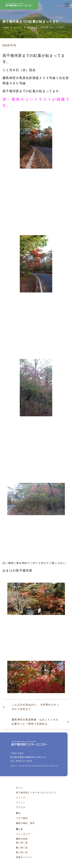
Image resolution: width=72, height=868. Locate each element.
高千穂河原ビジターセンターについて (36, 792)
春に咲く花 (22, 843)
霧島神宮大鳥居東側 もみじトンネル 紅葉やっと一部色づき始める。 (36, 722)
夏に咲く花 (22, 848)
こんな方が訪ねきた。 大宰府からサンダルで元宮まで (36, 707)
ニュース (21, 797)
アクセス (21, 807)
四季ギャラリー (24, 857)
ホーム (19, 788)
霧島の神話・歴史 (25, 823)
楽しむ (19, 829)
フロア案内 (22, 818)
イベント (21, 802)
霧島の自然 (22, 839)
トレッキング (23, 834)
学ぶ (18, 813)
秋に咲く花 (22, 852)
